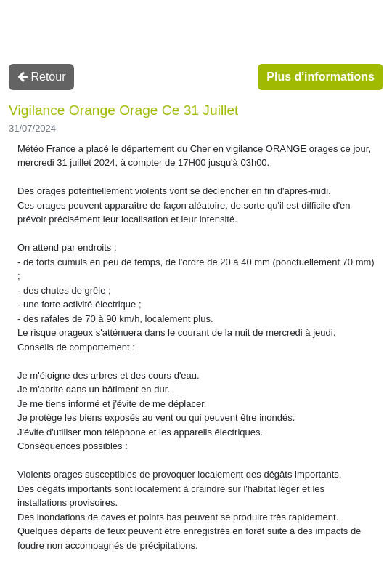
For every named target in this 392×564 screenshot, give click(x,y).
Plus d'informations (320, 77)
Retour (41, 77)
